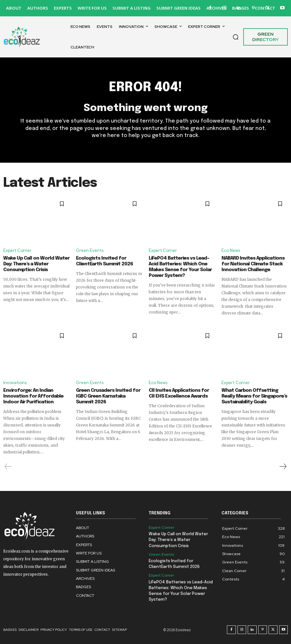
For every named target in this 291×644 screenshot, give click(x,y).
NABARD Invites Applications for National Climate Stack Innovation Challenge (253, 264)
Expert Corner (17, 250)
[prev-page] (8, 467)
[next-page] (283, 467)
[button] (236, 37)
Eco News (231, 250)
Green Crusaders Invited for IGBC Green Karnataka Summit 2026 (108, 396)
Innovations (15, 383)
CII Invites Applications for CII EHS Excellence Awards (179, 393)
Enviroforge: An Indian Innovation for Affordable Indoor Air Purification (33, 396)
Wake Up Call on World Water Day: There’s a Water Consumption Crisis (36, 264)
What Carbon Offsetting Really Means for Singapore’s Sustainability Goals (254, 396)
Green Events (90, 250)
